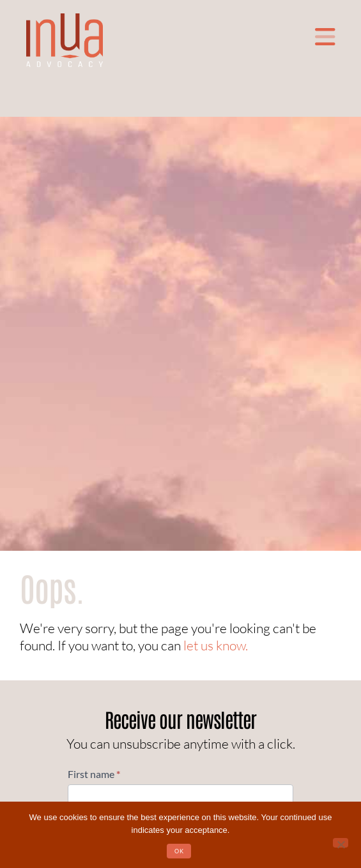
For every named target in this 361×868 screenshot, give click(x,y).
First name (94, 774)
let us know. (216, 645)
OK (179, 851)
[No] (341, 843)
